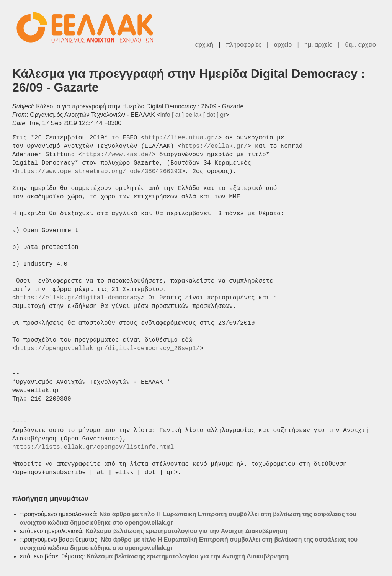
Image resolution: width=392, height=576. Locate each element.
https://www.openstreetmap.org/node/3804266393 (99, 172)
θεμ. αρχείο (361, 45)
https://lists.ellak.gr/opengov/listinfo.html (93, 447)
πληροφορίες (244, 45)
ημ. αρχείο (318, 45)
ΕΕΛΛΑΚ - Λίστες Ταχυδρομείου (89, 27)
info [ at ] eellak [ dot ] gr (193, 115)
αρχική (204, 45)
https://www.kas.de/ (117, 155)
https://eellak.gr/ (215, 146)
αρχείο (283, 45)
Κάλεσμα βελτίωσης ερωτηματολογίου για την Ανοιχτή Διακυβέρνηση (186, 531)
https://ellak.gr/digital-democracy (78, 298)
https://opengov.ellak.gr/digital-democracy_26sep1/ (108, 349)
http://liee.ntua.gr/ (181, 138)
